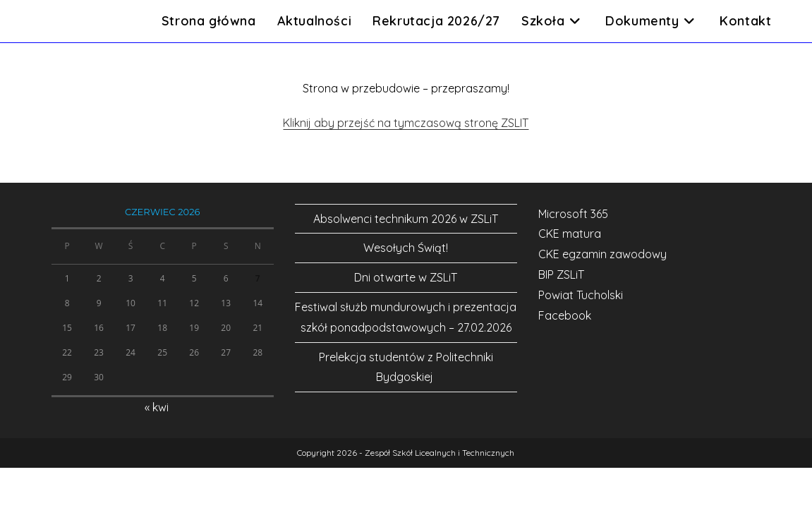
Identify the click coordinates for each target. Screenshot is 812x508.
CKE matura (570, 234)
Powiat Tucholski (581, 295)
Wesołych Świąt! (406, 248)
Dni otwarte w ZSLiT (406, 277)
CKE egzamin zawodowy (602, 254)
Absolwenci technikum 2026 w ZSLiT (406, 219)
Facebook (565, 315)
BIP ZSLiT (561, 274)
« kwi (157, 407)
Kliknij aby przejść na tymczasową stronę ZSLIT (406, 123)
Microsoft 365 (573, 214)
